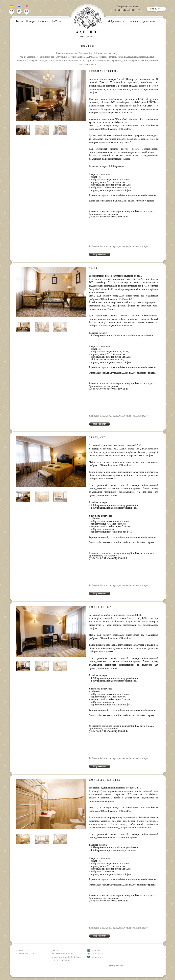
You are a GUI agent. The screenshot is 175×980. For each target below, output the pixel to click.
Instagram (96, 957)
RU (19, 9)
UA (12, 9)
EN (27, 9)
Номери (88, 46)
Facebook (96, 950)
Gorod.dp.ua (97, 954)
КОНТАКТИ (156, 9)
